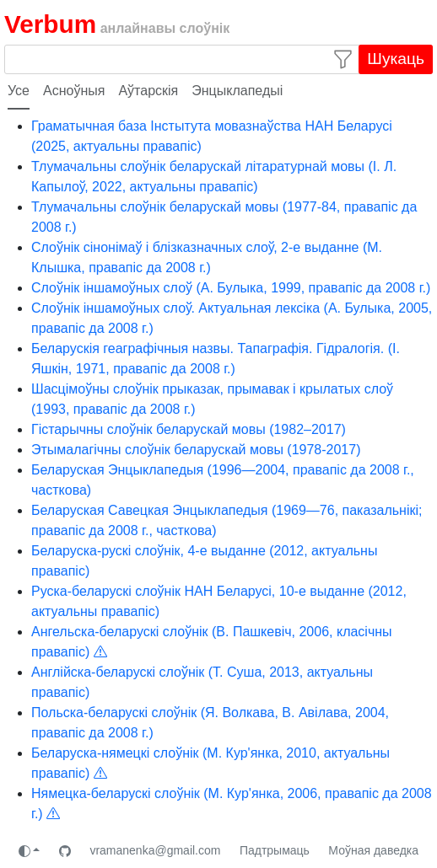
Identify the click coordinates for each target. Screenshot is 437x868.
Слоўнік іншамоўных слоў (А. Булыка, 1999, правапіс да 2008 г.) (231, 288)
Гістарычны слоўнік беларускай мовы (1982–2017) (189, 429)
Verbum (50, 24)
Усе (19, 91)
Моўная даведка (373, 850)
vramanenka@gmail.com (155, 850)
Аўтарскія (148, 91)
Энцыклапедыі (237, 91)
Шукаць (396, 59)
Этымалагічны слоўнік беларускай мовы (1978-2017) (196, 450)
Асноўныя (74, 91)
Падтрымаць (275, 850)
